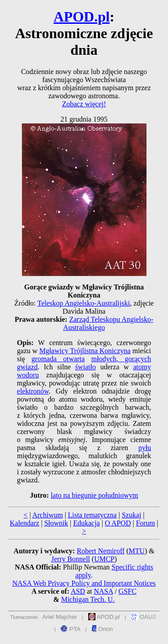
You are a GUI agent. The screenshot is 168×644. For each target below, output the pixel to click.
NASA (103, 591)
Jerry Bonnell (71, 559)
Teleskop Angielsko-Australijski (83, 303)
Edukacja (86, 523)
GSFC (128, 591)
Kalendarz (25, 523)
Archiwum (47, 515)
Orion (102, 629)
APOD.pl (82, 17)
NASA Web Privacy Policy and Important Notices (84, 583)
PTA (71, 629)
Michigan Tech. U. (88, 599)
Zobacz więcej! (84, 104)
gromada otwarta (58, 359)
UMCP (104, 559)
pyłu (145, 448)
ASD (78, 591)
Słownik (56, 523)
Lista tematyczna (93, 515)
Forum (145, 523)
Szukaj (132, 515)
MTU (137, 551)
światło (86, 367)
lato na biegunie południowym (94, 495)
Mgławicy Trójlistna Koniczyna (85, 351)
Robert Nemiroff (101, 551)
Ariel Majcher (60, 617)
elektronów (33, 391)
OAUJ (143, 617)
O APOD (118, 523)
